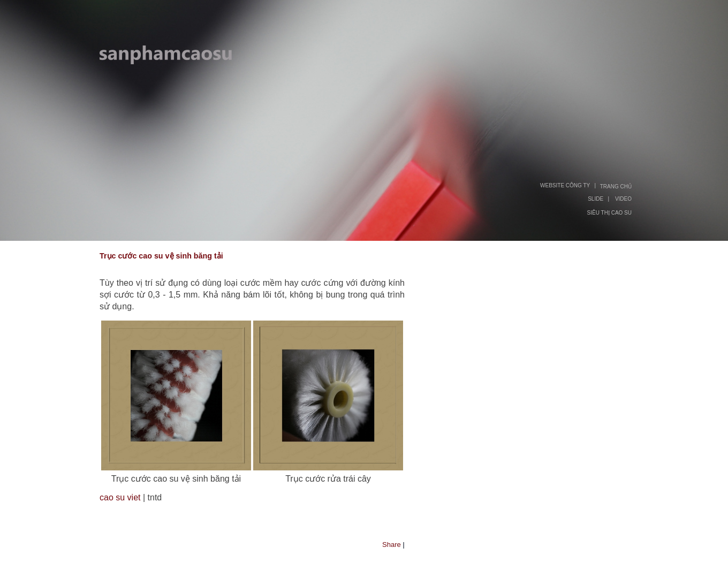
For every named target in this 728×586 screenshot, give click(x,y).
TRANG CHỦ (616, 187)
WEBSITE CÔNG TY (565, 185)
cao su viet (120, 497)
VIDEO (623, 199)
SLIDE (596, 199)
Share (392, 545)
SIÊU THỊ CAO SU (609, 213)
